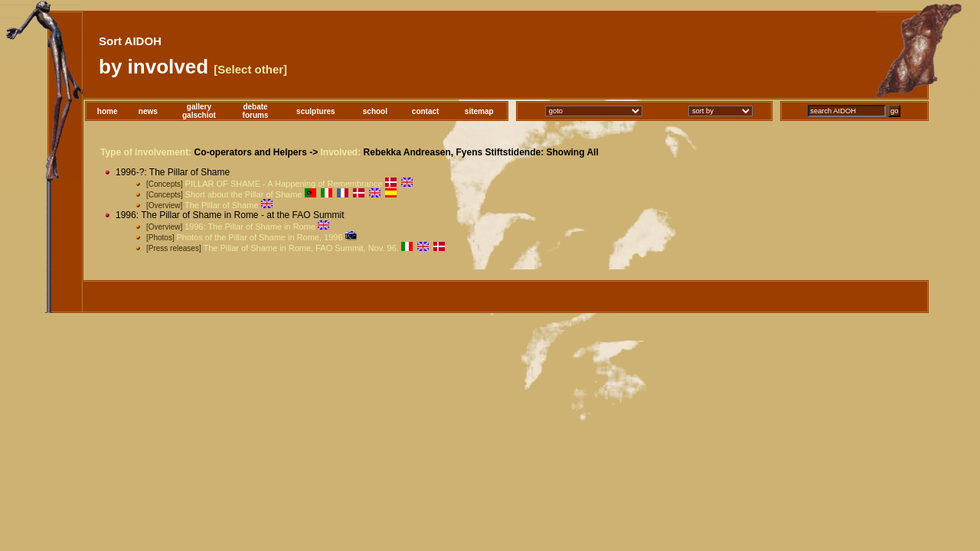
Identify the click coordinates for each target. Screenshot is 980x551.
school (375, 111)
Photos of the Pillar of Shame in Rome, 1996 (259, 237)
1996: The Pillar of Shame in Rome (250, 227)
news (148, 111)
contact (426, 111)
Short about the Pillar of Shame (244, 194)
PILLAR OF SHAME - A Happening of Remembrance (284, 184)
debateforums (256, 111)
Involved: (341, 152)
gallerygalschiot (199, 111)
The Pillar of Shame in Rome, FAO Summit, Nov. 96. (301, 248)
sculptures (316, 111)
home (108, 111)
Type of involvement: (146, 152)
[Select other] (250, 69)
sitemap (479, 111)
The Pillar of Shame (222, 205)
